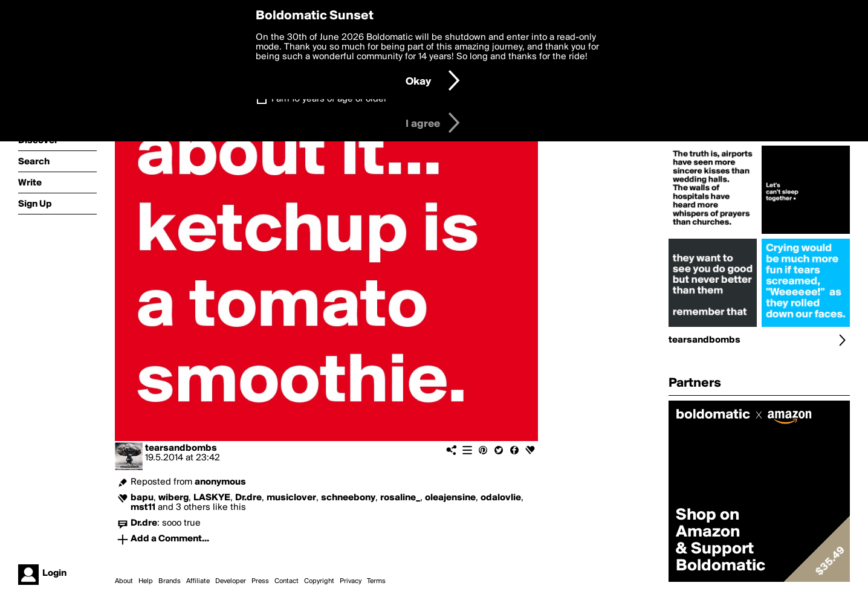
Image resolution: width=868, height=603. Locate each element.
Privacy (351, 581)
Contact (287, 581)
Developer (231, 581)
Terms (376, 581)
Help (146, 581)
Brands (170, 581)
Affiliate (198, 581)
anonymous (220, 482)
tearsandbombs (181, 448)
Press (260, 581)
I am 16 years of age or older (329, 99)
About (124, 581)
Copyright (319, 581)
